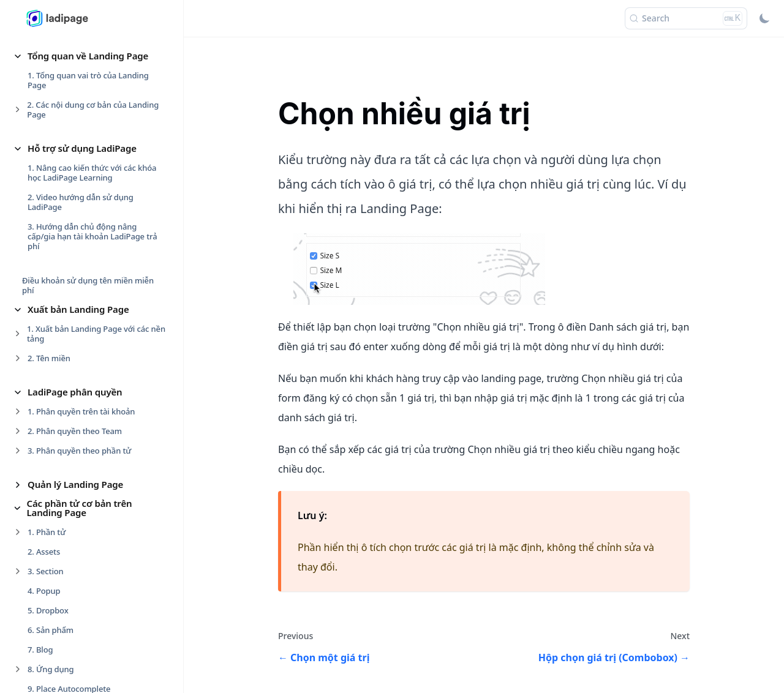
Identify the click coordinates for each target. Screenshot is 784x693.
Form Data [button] (51, 238)
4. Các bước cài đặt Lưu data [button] (80, 542)
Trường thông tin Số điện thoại (92, 454)
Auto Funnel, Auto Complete (88, 297)
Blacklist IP (55, 317)
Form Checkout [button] (61, 652)
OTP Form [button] (53, 503)
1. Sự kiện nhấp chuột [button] (68, 166)
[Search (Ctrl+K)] (686, 18)
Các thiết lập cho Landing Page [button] (95, 595)
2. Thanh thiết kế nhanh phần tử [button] (88, 93)
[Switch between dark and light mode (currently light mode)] (764, 18)
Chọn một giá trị (65, 356)
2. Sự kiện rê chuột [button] (62, 185)
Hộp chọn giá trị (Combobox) (89, 395)
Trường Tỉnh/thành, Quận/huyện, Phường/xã (97, 478)
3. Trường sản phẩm (65, 522)
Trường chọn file (66, 434)
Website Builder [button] (62, 633)
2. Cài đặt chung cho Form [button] (76, 277)
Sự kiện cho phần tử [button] (72, 146)
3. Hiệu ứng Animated (68, 113)
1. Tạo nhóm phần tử (66, 73)
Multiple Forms (63, 414)
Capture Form (61, 336)
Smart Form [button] (54, 671)
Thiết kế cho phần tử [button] (73, 54)
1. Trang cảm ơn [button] (57, 258)
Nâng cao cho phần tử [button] (76, 219)
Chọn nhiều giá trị (68, 375)
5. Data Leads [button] (53, 561)
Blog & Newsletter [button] (67, 614)
